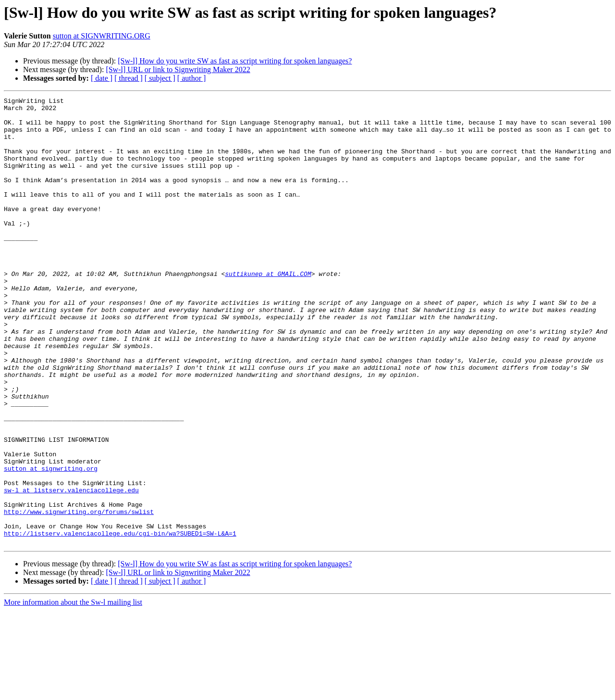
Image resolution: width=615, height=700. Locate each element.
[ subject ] (160, 78)
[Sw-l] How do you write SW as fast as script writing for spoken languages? (235, 61)
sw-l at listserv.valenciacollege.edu (71, 569)
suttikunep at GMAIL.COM (268, 310)
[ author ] (192, 78)
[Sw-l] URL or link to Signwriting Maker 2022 (178, 69)
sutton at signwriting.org (51, 543)
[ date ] (102, 78)
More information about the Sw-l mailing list (73, 692)
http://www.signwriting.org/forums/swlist (79, 595)
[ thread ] (129, 78)
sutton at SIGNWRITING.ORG (102, 36)
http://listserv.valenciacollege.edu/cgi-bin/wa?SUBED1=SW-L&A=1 (120, 621)
